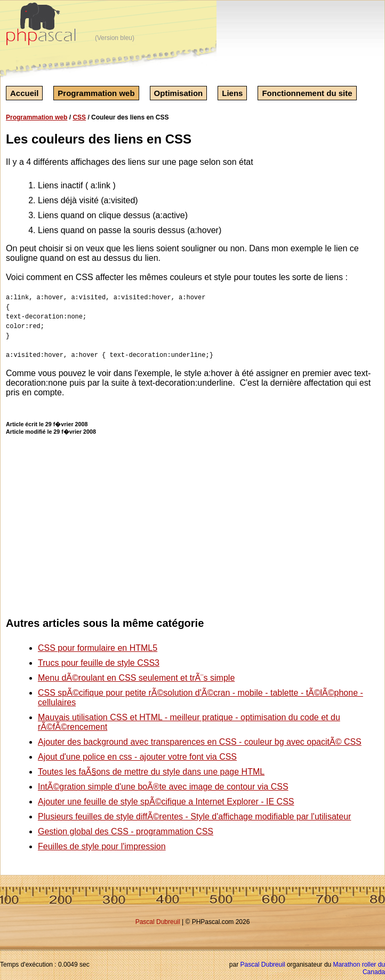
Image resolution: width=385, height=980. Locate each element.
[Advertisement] (304, 515)
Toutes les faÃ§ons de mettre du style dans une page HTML (151, 772)
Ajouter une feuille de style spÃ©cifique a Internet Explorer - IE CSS (166, 802)
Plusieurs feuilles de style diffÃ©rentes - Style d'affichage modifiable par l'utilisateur (194, 816)
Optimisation (179, 93)
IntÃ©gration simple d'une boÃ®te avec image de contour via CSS (163, 787)
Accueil (24, 93)
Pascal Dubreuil (158, 922)
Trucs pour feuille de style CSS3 (99, 663)
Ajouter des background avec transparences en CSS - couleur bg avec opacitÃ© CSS (200, 742)
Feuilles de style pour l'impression (102, 846)
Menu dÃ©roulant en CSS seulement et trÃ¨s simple (136, 678)
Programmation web (96, 93)
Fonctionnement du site (307, 93)
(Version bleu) (115, 38)
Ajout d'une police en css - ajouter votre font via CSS (137, 757)
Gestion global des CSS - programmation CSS (126, 831)
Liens (232, 93)
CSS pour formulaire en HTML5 (98, 648)
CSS (79, 117)
